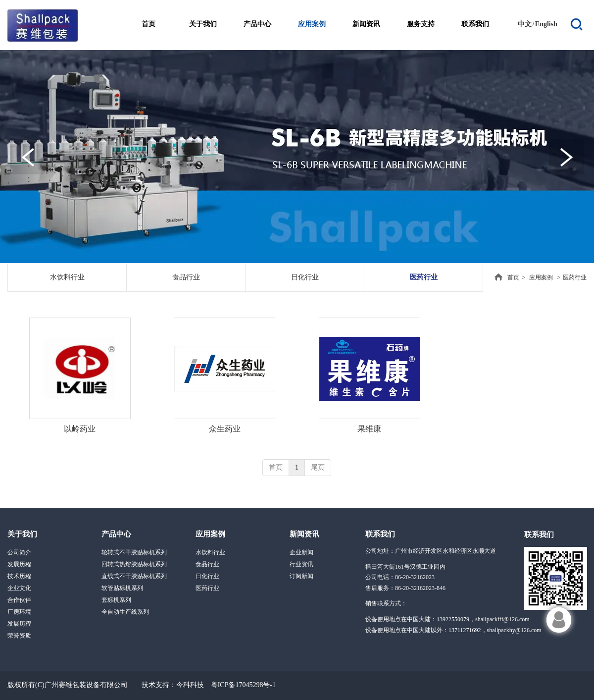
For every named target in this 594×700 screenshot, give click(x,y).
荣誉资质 (19, 636)
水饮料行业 (210, 552)
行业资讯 (301, 564)
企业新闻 (301, 552)
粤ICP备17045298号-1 (243, 685)
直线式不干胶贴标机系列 (134, 576)
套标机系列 (116, 600)
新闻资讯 (304, 534)
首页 (513, 277)
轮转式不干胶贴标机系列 (134, 552)
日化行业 (207, 576)
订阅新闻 (301, 576)
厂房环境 (19, 612)
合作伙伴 (19, 600)
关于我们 (22, 534)
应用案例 (541, 277)
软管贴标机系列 (122, 588)
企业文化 (19, 588)
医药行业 (575, 277)
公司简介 (19, 552)
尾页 (318, 467)
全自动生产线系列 (125, 612)
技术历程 (19, 576)
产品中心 (116, 534)
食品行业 (207, 564)
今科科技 (190, 685)
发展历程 (19, 564)
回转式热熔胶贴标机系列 (134, 564)
